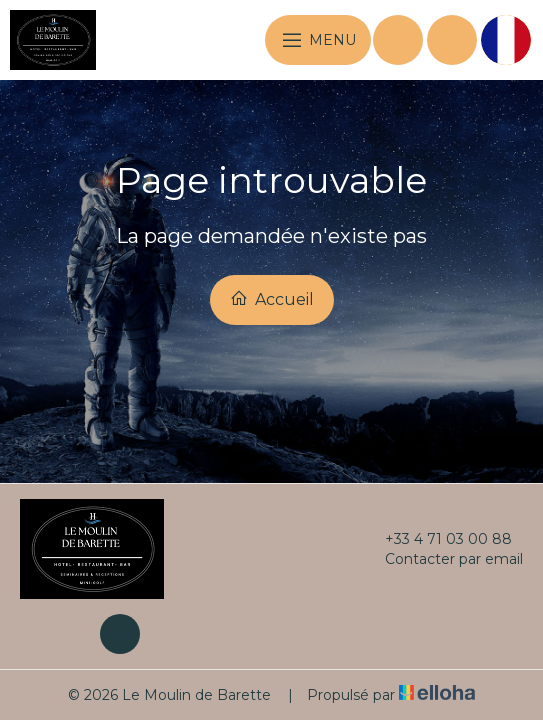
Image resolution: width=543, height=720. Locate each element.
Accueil (272, 299)
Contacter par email (442, 559)
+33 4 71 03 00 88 (437, 539)
